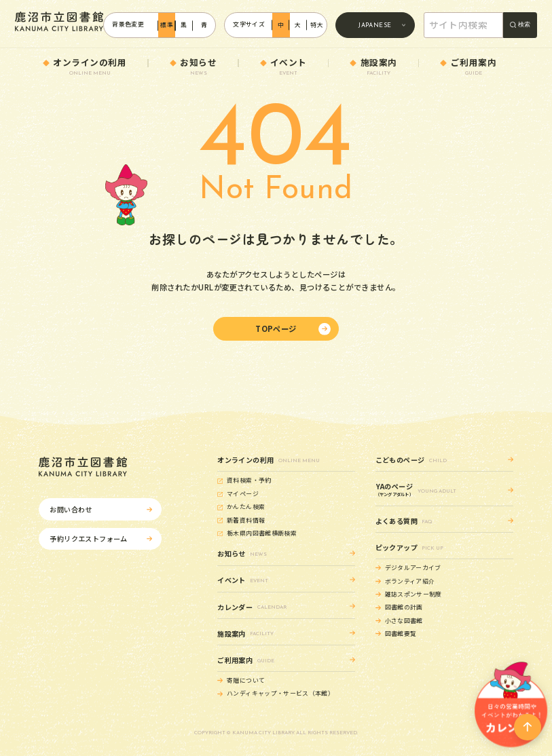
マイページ (243, 494)
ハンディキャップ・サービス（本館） (280, 693)
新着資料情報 (246, 520)
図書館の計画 (404, 607)
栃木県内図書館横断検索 (262, 533)
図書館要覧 (401, 634)
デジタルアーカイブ (413, 568)
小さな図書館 (404, 621)
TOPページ (276, 328)
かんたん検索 (246, 507)
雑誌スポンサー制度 (413, 594)
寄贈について (246, 680)
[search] (465, 26)
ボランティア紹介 (410, 581)
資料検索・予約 (249, 480)
